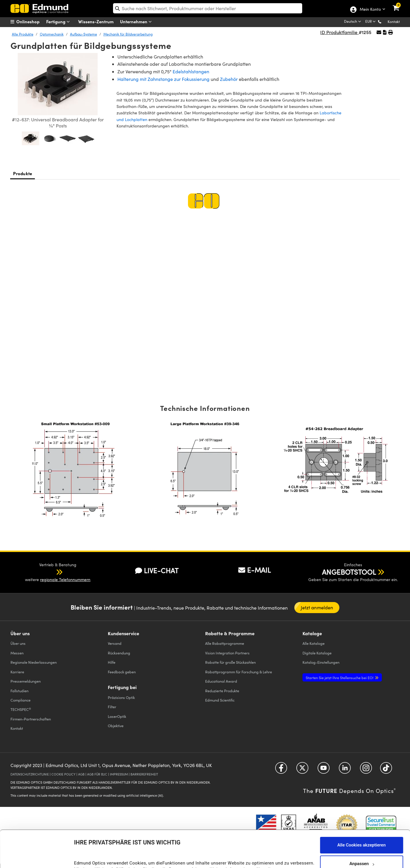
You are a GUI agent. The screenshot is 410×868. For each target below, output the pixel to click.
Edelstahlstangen (191, 71)
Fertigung (59, 22)
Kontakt (394, 22)
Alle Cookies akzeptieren (362, 808)
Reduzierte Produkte (222, 691)
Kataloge (314, 643)
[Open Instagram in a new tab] (366, 770)
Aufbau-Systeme (84, 34)
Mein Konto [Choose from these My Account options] (370, 10)
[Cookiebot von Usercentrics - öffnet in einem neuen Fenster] (38, 856)
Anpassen (361, 827)
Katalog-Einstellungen (321, 662)
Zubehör (229, 79)
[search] (208, 8)
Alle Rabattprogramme (225, 643)
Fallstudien (19, 691)
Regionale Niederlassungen (34, 662)
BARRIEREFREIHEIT (144, 774)
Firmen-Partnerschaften (31, 719)
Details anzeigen (91, 858)
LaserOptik (117, 716)
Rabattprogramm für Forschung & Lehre (239, 672)
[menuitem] (32, 22)
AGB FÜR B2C (97, 774)
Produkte (23, 173)
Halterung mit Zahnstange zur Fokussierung (163, 79)
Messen (17, 653)
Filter (112, 707)
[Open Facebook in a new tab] (281, 770)
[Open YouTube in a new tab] (324, 770)
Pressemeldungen (26, 681)
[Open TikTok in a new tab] (386, 770)
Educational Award (221, 681)
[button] (384, 21)
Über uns (18, 643)
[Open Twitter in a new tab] (302, 770)
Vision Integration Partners (227, 653)
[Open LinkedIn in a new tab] (345, 770)
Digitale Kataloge (317, 653)
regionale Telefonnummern (65, 579)
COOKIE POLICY (63, 774)
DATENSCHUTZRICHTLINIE (30, 774)
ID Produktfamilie (339, 32)
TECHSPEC (21, 709)
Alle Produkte (23, 34)
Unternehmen (137, 22)
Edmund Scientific (220, 700)
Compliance (20, 700)
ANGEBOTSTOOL (349, 572)
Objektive (116, 726)
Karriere (17, 672)
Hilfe (112, 662)
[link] (400, 4)
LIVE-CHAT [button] (157, 570)
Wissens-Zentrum (96, 21)
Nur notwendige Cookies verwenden (361, 845)
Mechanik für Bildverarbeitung (128, 34)
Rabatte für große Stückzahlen (230, 662)
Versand (115, 643)
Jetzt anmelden (317, 607)
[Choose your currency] (371, 22)
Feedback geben (122, 672)
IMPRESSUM (119, 774)
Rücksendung (119, 653)
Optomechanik (52, 34)
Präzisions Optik (121, 697)
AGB (81, 774)
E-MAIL (255, 570)
